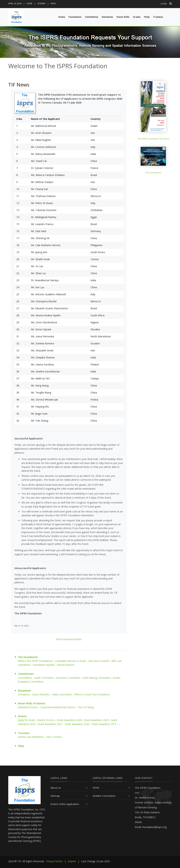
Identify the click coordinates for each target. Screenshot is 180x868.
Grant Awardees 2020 (77, 724)
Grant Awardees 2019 (104, 724)
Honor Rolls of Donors (32, 703)
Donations (107, 17)
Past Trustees (54, 737)
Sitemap (41, 3)
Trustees (158, 17)
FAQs (147, 17)
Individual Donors (28, 707)
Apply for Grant (27, 720)
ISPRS (53, 3)
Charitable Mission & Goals (71, 661)
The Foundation (28, 657)
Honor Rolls (123, 17)
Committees (92, 17)
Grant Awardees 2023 (96, 720)
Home (29, 3)
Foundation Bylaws (44, 665)
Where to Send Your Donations (92, 694)
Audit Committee (44, 678)
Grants (137, 17)
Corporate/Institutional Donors (58, 707)
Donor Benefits (41, 694)
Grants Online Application (65, 804)
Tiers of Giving (86, 707)
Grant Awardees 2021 (50, 724)
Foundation (75, 17)
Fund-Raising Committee (97, 678)
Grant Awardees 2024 (69, 720)
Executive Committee (68, 678)
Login (164, 4)
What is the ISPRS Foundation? (35, 661)
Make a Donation (62, 694)
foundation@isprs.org (154, 827)
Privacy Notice (54, 861)
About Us (56, 788)
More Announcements (69, 639)
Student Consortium (104, 796)
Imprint (72, 861)
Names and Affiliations (31, 737)
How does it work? (99, 661)
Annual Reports (66, 665)
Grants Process (46, 720)
